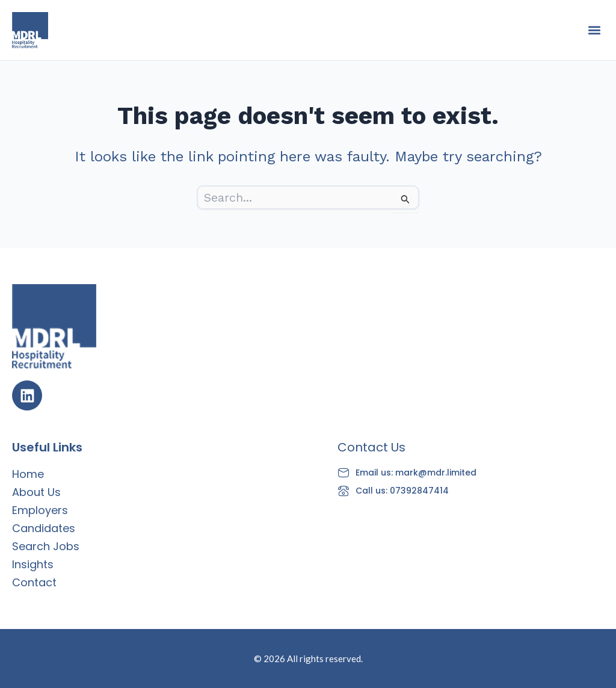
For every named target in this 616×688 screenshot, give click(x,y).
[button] (594, 30)
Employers (40, 510)
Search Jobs (46, 546)
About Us (36, 492)
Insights (33, 564)
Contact (34, 582)
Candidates (44, 528)
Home (28, 474)
